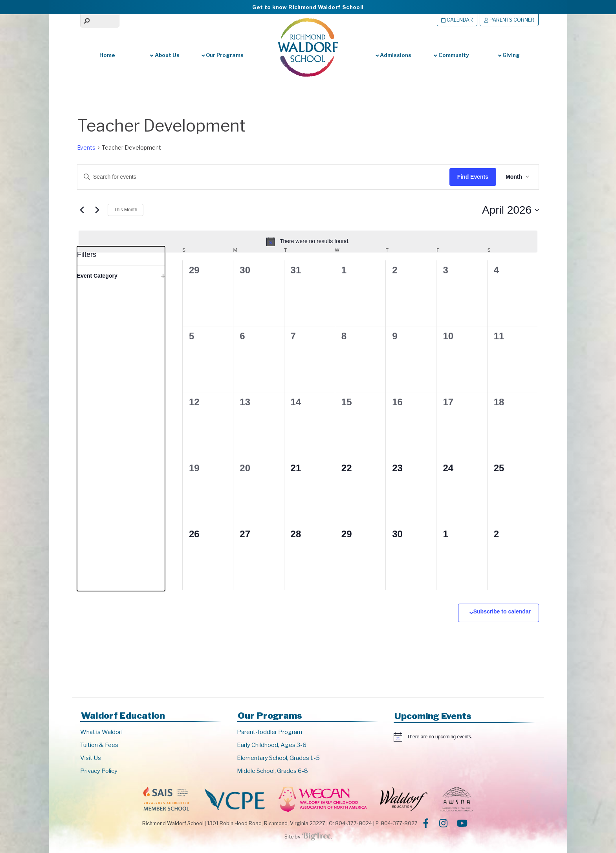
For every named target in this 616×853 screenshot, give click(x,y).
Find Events (473, 177)
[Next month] (97, 210)
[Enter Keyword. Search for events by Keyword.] (256, 177)
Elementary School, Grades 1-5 (278, 758)
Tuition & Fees (99, 745)
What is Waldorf (102, 732)
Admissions (393, 55)
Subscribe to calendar (502, 611)
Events (86, 147)
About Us (165, 55)
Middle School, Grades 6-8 (272, 771)
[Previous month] (82, 210)
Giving (509, 55)
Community (451, 55)
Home (107, 55)
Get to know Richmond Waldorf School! (308, 7)
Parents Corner (509, 20)
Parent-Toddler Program (269, 732)
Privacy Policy (99, 771)
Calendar (457, 20)
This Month (126, 210)
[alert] (308, 242)
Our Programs (223, 55)
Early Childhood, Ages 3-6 (272, 745)
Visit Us (91, 758)
